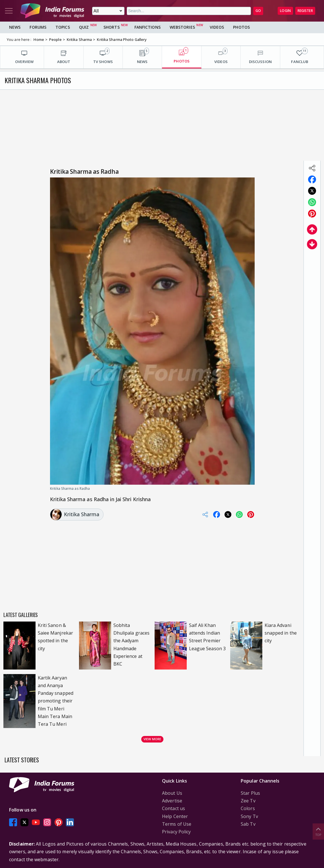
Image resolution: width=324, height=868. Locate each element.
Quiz (84, 27)
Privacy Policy (176, 832)
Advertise (172, 801)
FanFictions (148, 27)
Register (305, 11)
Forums (38, 27)
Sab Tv (248, 824)
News (15, 27)
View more (152, 739)
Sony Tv (249, 816)
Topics (63, 27)
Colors (248, 808)
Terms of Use (177, 824)
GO (258, 11)
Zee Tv (248, 801)
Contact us (174, 808)
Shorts (112, 27)
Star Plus (250, 793)
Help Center (175, 816)
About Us (172, 793)
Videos (217, 27)
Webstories (182, 27)
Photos (241, 27)
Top (318, 831)
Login (285, 11)
